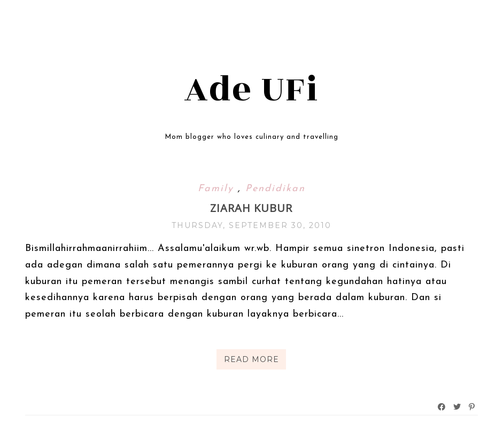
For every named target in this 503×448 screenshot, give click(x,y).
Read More (251, 359)
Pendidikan (275, 189)
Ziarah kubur (251, 208)
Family (218, 189)
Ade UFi (251, 90)
